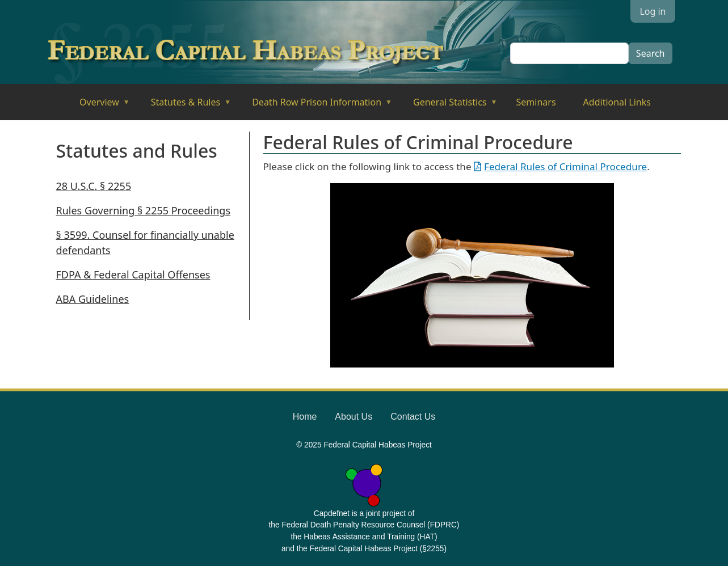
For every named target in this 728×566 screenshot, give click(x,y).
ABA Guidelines (93, 299)
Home (305, 417)
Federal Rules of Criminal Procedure (565, 166)
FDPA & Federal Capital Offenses (133, 274)
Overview (97, 106)
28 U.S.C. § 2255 (94, 186)
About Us (354, 417)
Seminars (536, 102)
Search (651, 53)
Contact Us (413, 417)
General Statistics (447, 106)
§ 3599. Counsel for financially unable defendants (145, 242)
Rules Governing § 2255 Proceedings (144, 210)
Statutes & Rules (183, 106)
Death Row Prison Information (314, 106)
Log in (653, 11)
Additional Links (617, 102)
